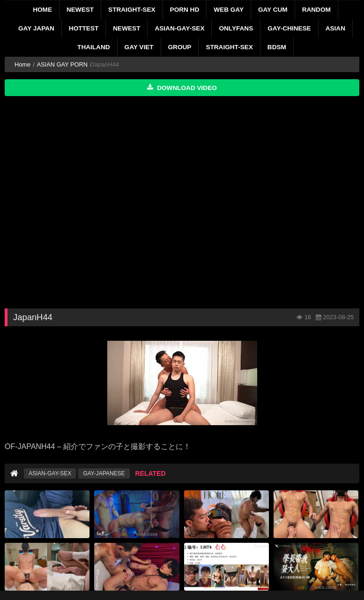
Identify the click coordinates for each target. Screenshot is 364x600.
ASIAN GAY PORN (62, 64)
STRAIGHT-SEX (132, 10)
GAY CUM (273, 10)
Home (42, 10)
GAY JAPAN (36, 28)
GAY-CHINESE (289, 28)
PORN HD (185, 10)
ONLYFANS (236, 28)
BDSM (277, 47)
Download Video (182, 88)
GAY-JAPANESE (104, 473)
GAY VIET (139, 47)
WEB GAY (229, 10)
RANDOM (316, 10)
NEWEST (80, 10)
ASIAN (335, 28)
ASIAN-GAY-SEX (179, 28)
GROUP (180, 47)
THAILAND (93, 47)
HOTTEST (84, 28)
